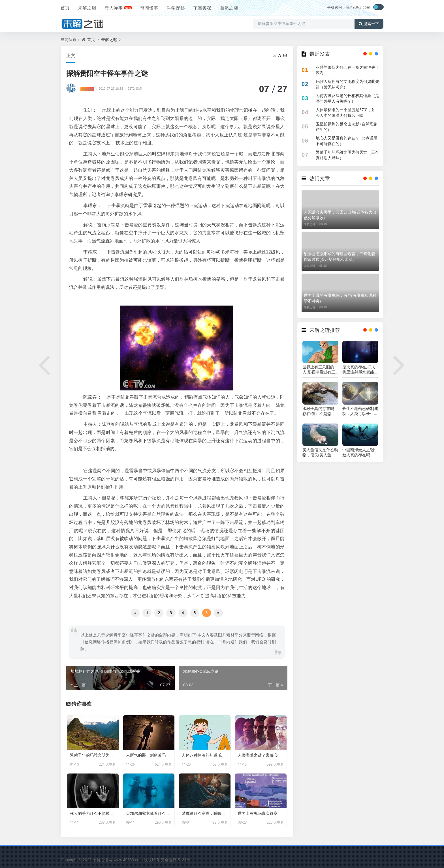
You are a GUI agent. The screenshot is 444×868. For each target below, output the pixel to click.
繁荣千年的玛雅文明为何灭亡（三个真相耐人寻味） (347, 155)
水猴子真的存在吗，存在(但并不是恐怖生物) (320, 411)
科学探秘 (176, 8)
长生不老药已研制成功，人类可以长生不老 (360, 411)
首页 (65, 8)
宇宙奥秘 (202, 8)
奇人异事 (114, 8)
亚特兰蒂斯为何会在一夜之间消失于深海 (347, 70)
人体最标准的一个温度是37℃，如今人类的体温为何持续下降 (346, 112)
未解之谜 (87, 8)
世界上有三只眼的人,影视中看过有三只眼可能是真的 (319, 369)
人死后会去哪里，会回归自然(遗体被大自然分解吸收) (340, 215)
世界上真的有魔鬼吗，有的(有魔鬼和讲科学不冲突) (340, 298)
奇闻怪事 (149, 8)
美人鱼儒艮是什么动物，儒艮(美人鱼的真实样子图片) (320, 452)
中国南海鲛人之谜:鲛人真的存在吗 (359, 452)
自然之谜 (229, 8)
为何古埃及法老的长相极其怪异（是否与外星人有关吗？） (347, 98)
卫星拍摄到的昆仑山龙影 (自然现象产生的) (347, 127)
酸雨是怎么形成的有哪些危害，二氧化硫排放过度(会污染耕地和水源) (340, 256)
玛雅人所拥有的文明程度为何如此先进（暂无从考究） (347, 84)
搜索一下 (369, 24)
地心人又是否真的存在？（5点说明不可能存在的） (347, 141)
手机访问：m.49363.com (349, 7)
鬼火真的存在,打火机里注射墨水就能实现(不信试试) (360, 369)
